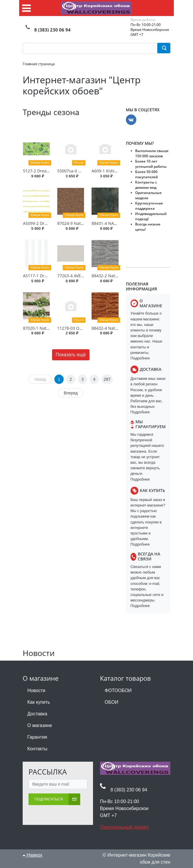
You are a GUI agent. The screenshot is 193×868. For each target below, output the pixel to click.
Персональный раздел (124, 827)
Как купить (39, 702)
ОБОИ (111, 702)
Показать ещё (71, 355)
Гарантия (37, 737)
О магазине (40, 725)
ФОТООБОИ (118, 690)
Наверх (33, 855)
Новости (36, 690)
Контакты (37, 749)
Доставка (37, 714)
